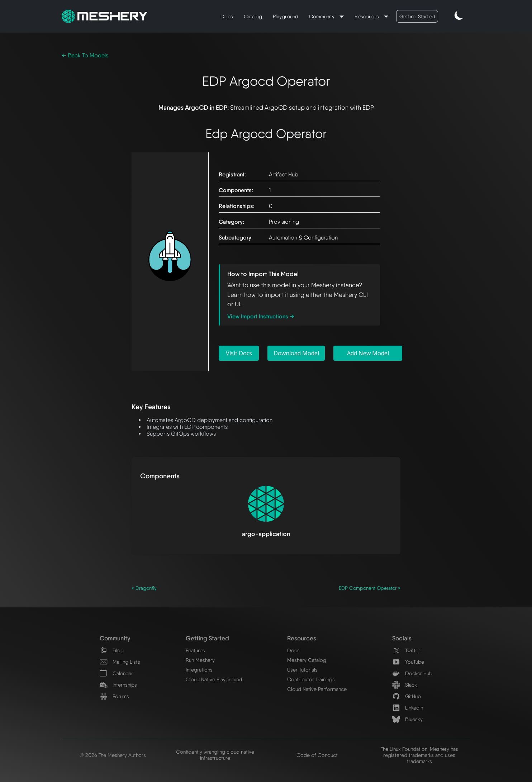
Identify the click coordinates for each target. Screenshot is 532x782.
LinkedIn (408, 708)
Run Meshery (200, 660)
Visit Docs (239, 353)
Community (322, 16)
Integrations (199, 670)
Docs (227, 16)
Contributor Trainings (311, 679)
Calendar (116, 673)
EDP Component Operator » (370, 588)
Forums (114, 696)
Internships (118, 685)
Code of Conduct (317, 755)
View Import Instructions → (261, 316)
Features (195, 650)
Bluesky (407, 719)
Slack (405, 685)
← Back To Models (85, 55)
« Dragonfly (144, 588)
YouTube (408, 662)
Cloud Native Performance (317, 689)
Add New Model (368, 353)
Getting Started (417, 16)
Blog (112, 650)
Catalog (253, 16)
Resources (367, 16)
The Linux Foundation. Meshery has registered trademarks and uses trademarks (419, 755)
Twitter (406, 650)
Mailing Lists (120, 662)
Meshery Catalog (307, 660)
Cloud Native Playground (214, 679)
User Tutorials (302, 670)
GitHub (407, 696)
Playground (286, 16)
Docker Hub (412, 673)
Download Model (296, 353)
